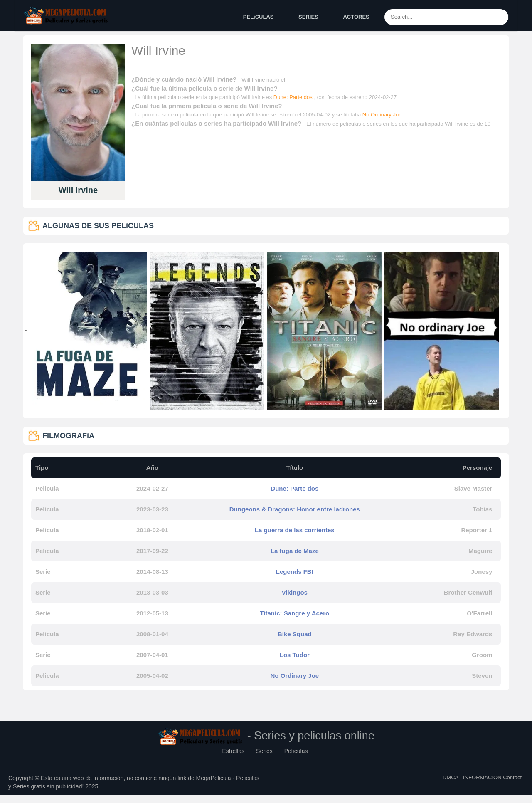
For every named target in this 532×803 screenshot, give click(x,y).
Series (264, 751)
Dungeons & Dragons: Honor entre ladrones (295, 509)
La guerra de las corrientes (295, 530)
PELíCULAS (259, 17)
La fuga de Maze (295, 551)
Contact (512, 777)
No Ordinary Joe (382, 115)
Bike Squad (295, 634)
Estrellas (234, 751)
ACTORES (356, 17)
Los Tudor (295, 655)
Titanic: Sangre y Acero (294, 613)
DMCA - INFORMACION (472, 777)
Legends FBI (295, 572)
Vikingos (295, 592)
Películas (296, 751)
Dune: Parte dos (294, 97)
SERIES (308, 17)
